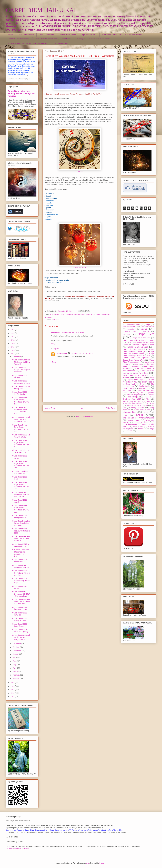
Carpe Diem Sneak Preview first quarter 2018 (21, 531)
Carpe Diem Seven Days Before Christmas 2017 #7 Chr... (21, 401)
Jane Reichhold (141, 373)
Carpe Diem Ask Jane (141, 338)
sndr (88, 863)
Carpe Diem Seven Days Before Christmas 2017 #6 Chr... (21, 428)
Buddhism (127, 334)
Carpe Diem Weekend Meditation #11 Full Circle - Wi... (21, 539)
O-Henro (143, 384)
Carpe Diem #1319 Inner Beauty (20, 625)
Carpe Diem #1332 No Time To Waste (21, 436)
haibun (146, 412)
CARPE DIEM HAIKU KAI (41, 10)
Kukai (152, 378)
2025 (13, 330)
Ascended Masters (147, 327)
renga (152, 429)
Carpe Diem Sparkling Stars (143, 345)
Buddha (146, 331)
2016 (13, 683)
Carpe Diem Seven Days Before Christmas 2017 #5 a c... (21, 444)
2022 (13, 337)
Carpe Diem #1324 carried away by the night (21, 581)
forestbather (55, 333)
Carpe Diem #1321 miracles (20, 614)
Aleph (148, 324)
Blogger (102, 863)
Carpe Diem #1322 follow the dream (20, 608)
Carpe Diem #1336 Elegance (20, 376)
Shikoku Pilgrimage (135, 395)
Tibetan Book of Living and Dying (137, 401)
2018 (13, 350)
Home (11, 35)
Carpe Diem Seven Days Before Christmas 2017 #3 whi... (21, 486)
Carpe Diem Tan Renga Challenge (139, 350)
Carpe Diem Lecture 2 (47, 35)
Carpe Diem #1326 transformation (20, 561)
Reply (53, 344)
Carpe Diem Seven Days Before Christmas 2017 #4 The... (21, 465)
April (15, 668)
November (17, 644)
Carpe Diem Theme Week (134, 360)
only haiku (81, 315)
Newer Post (50, 408)
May (15, 665)
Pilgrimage (127, 390)
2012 (13, 696)
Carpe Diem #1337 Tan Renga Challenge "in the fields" (21, 370)
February (16, 675)
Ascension (131, 329)
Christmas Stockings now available (20, 472)
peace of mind (138, 427)
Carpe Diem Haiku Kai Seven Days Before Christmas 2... (21, 523)
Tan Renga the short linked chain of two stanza (93, 39)
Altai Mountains (129, 326)
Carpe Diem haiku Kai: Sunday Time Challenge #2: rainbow (21, 94)
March (15, 671)
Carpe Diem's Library (68, 35)
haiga (125, 415)
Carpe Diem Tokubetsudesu (139, 361)
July (14, 658)
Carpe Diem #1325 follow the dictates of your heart (21, 573)
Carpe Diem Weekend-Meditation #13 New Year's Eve (21, 362)
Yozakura (150, 403)
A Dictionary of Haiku (132, 324)
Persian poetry (129, 388)
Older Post (110, 408)
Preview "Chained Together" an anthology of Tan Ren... (29, 43)
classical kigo (130, 412)
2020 (13, 343)
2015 (13, 686)
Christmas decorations (80, 267)
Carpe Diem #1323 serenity (20, 587)
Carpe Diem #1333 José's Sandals (20, 393)
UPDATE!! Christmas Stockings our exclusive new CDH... (21, 553)
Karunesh (127, 378)
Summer (151, 395)
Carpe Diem (55, 315)
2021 (13, 340)
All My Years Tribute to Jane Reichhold (21, 451)
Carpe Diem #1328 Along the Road (20, 516)
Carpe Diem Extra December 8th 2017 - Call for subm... (21, 594)
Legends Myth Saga (135, 380)
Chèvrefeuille (62, 353)
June (15, 661)
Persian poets (145, 388)
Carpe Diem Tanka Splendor (136, 358)
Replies (56, 349)
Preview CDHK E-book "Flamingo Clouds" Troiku (53, 39)
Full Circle (80, 172)
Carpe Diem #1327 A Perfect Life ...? (20, 545)
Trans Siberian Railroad (133, 403)
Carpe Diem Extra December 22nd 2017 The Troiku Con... (20, 411)
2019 (13, 347)
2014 (13, 690)
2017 (13, 354)
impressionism (129, 418)
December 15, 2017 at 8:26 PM (72, 333)
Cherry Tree (138, 364)
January (16, 678)
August (16, 654)
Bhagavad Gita (129, 331)
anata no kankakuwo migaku (137, 406)
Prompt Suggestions (61, 43)
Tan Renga (133, 397)
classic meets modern (142, 410)
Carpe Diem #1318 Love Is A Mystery (20, 631)
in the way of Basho (146, 418)
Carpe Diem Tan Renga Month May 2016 (139, 355)
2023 (13, 333)
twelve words (91, 315)
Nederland (55, 320)
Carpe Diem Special (138, 347)
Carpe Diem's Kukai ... (89, 35)
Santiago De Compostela (144, 393)
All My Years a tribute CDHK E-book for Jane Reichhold (122, 35)
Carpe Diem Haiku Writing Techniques (139, 340)
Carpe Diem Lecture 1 (26, 35)
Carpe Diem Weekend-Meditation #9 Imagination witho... (21, 637)
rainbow (141, 429)
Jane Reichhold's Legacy (135, 375)
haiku (139, 415)
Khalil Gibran (140, 378)
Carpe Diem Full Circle (68, 315)
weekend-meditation (104, 315)
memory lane (134, 420)
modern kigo (141, 422)
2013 (13, 693)
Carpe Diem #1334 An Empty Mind (21, 388)
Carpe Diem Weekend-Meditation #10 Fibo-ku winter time (21, 602)
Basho (144, 329)
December (17, 357)
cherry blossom (138, 408)
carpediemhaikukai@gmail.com (17, 848)
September (17, 651)
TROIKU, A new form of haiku (19, 39)
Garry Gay (136, 367)
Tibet (148, 399)
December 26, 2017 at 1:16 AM (82, 353)
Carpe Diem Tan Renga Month (139, 353)
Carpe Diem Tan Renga (133, 349)
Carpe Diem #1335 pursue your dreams (21, 382)
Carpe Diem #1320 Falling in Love (20, 619)
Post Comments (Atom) (85, 416)
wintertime (48, 317)
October (16, 647)
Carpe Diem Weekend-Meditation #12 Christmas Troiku (21, 419)
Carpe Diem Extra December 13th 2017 (22, 566)
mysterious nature (130, 424)
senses (129, 431)
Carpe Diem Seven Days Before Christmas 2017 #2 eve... (21, 509)
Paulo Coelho (145, 386)
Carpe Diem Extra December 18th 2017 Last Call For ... (22, 494)
